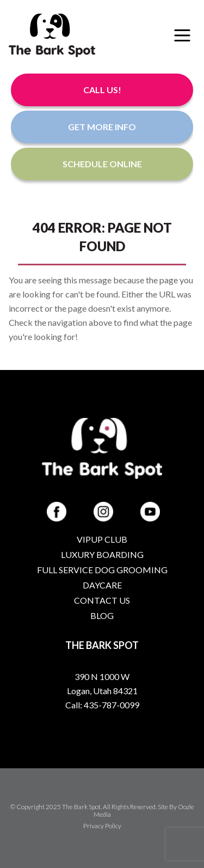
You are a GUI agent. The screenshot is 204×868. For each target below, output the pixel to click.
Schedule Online (102, 164)
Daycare (102, 585)
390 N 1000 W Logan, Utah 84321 (102, 684)
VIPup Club (102, 539)
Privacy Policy (102, 826)
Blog (102, 615)
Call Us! (102, 90)
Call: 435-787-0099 (102, 705)
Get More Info (102, 127)
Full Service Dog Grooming (102, 570)
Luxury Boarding (102, 554)
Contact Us (102, 600)
